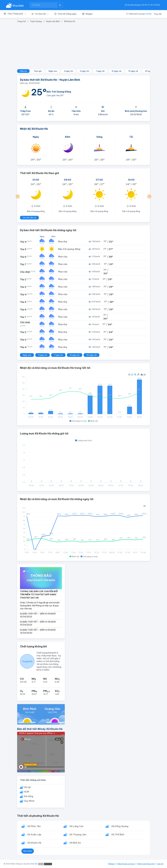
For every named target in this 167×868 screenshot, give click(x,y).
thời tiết (34, 864)
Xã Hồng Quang (120, 826)
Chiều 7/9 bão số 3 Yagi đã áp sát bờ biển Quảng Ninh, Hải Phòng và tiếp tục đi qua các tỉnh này (40, 606)
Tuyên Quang (36, 21)
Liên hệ (160, 864)
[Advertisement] (83, 48)
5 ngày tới (84, 71)
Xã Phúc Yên (34, 826)
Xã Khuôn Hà (69, 21)
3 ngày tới (68, 71)
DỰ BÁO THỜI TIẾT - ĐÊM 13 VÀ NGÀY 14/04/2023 (38, 631)
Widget (112, 864)
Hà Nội (149, 14)
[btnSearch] (60, 5)
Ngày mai (53, 71)
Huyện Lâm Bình (53, 21)
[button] (16, 14)
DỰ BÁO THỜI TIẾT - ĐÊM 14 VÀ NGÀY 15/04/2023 (38, 623)
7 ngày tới (100, 71)
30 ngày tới (92, 355)
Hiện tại (23, 71)
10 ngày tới (116, 71)
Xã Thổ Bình (118, 835)
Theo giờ (38, 71)
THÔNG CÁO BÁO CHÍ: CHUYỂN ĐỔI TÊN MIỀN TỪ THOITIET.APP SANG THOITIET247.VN (39, 595)
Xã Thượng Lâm (78, 835)
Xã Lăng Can (76, 826)
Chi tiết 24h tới (29, 218)
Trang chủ (21, 21)
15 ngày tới (133, 71)
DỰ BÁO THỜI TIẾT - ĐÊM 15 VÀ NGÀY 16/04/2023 (38, 615)
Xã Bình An (75, 843)
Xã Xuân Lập (34, 835)
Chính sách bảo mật (146, 864)
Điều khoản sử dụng (126, 864)
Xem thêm (28, 851)
